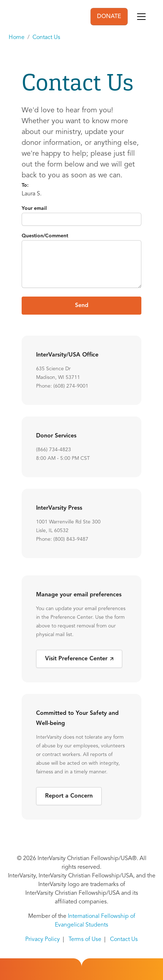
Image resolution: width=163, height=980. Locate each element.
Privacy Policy (43, 940)
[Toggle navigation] (141, 17)
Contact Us (46, 38)
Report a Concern (69, 796)
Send (82, 306)
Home (17, 38)
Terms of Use (85, 940)
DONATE (109, 17)
